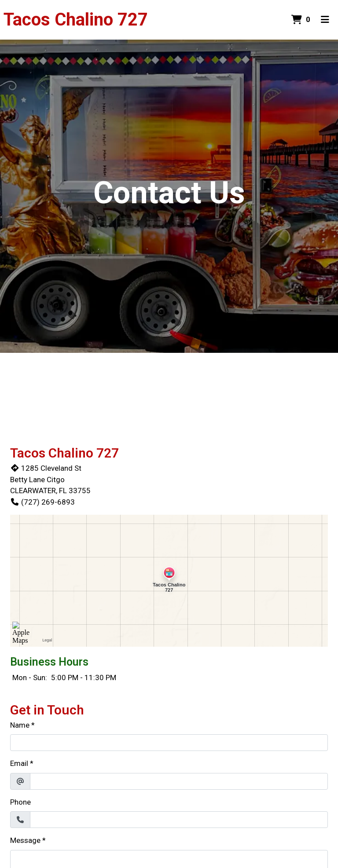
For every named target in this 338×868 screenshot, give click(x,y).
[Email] (179, 781)
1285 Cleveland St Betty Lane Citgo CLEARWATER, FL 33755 (50, 479)
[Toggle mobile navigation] (325, 20)
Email (19, 763)
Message (25, 840)
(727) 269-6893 (42, 502)
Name (20, 725)
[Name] (169, 743)
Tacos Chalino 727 (76, 20)
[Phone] (179, 820)
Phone (20, 802)
